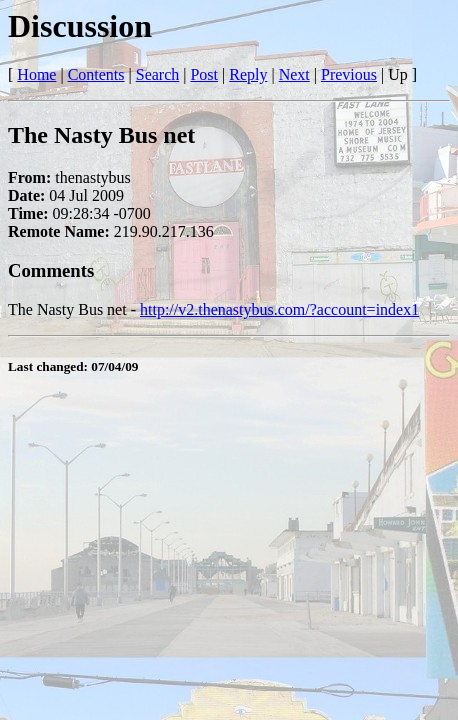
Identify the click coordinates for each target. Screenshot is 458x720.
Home (36, 74)
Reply (248, 74)
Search (158, 74)
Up (398, 74)
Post (204, 74)
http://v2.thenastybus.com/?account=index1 (279, 309)
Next (294, 74)
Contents (96, 74)
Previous (349, 74)
